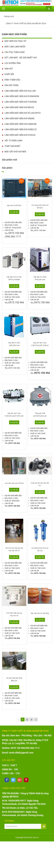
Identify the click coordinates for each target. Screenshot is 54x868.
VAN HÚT (9, 69)
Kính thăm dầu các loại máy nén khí (14, 614)
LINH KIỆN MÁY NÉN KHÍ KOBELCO (21, 129)
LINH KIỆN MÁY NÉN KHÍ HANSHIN (21, 124)
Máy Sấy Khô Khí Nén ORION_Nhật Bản (14, 278)
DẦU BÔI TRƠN (11, 85)
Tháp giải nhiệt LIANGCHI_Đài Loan (40, 415)
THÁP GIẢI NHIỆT (13, 146)
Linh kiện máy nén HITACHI (14, 483)
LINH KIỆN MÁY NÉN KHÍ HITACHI (20, 135)
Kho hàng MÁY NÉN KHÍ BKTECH (40, 207)
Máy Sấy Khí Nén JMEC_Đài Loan (14, 344)
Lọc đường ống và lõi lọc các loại (40, 549)
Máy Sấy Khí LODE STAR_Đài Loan (40, 278)
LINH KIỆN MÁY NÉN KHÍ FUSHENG (21, 102)
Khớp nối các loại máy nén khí (40, 484)
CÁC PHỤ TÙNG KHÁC (15, 52)
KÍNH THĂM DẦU (12, 80)
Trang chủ (9, 17)
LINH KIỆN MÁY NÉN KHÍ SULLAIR (20, 91)
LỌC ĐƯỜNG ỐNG (13, 63)
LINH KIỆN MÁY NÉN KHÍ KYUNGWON (22, 96)
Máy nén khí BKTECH (14, 206)
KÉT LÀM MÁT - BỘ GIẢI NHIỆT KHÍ (21, 58)
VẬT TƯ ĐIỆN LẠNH (13, 141)
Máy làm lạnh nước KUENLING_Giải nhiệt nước (14, 415)
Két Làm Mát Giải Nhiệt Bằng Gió (14, 679)
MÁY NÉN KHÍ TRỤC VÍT (16, 41)
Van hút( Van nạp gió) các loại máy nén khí (14, 549)
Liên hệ (14, 212)
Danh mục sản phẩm (14, 34)
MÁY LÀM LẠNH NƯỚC (15, 47)
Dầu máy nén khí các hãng (40, 613)
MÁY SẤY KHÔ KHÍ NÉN (15, 152)
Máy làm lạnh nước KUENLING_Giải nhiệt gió (40, 344)
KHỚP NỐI (9, 74)
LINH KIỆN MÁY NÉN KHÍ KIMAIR (19, 118)
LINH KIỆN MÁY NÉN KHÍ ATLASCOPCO (23, 113)
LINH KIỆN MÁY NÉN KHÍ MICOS (19, 107)
